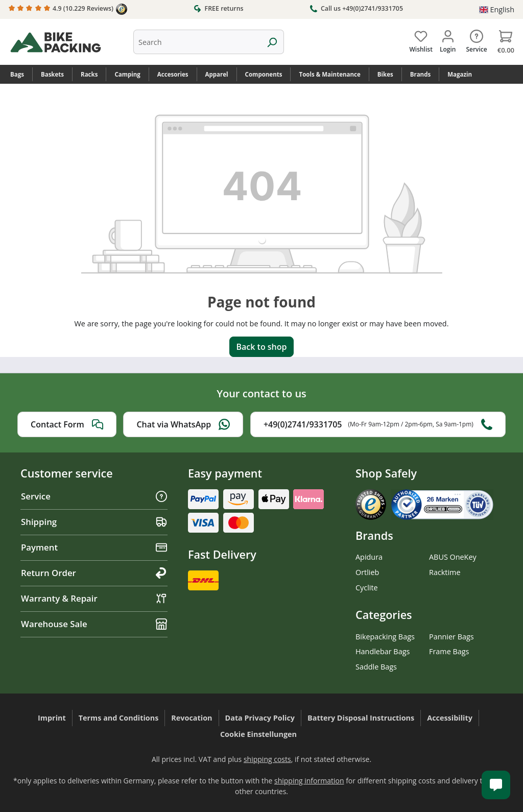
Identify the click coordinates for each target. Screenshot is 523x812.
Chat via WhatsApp (183, 424)
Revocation (192, 718)
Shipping (94, 522)
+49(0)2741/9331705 (378, 424)
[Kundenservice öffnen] (496, 785)
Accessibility (450, 718)
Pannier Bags (451, 637)
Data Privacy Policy (260, 718)
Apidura (369, 557)
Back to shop (261, 347)
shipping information (309, 781)
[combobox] (197, 42)
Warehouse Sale (94, 624)
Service (94, 496)
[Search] (272, 42)
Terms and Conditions (119, 718)
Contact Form (67, 424)
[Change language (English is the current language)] (497, 10)
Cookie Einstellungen (258, 734)
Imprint (52, 718)
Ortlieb (367, 572)
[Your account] (448, 39)
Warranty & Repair (94, 598)
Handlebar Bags (383, 651)
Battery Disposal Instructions (361, 718)
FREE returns (218, 8)
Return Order (94, 573)
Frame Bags (449, 651)
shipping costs (267, 759)
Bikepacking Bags (385, 637)
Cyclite (367, 588)
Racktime (445, 572)
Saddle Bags (376, 667)
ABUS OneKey (453, 557)
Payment (94, 547)
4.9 (68, 9)
